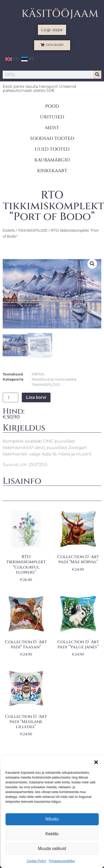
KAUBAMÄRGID (52, 160)
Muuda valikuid (52, 849)
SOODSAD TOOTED (52, 138)
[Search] (97, 75)
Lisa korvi (36, 397)
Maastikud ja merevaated (54, 379)
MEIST (52, 128)
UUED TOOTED (52, 149)
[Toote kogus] (10, 397)
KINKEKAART (52, 171)
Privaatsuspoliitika (62, 861)
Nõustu (52, 819)
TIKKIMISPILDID (33, 230)
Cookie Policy (36, 861)
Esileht (9, 230)
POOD (52, 106)
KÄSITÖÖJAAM (60, 14)
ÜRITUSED (52, 117)
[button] (96, 762)
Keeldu (52, 834)
